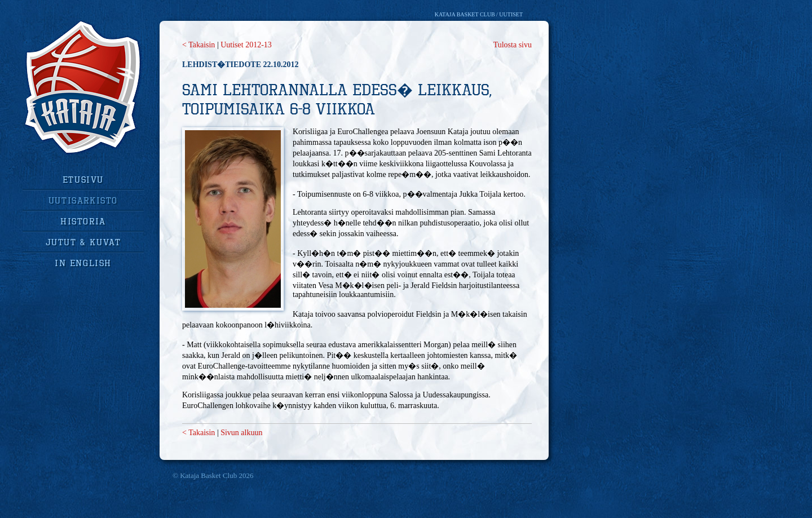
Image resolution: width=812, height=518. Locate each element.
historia (83, 221)
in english (83, 263)
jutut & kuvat (83, 242)
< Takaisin (198, 45)
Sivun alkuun (241, 433)
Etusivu (83, 179)
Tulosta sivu (513, 45)
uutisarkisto (83, 200)
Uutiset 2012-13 (246, 45)
